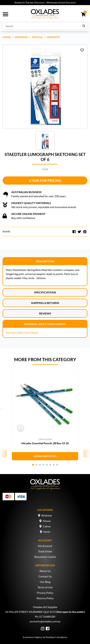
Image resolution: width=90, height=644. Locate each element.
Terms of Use (45, 587)
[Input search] (45, 26)
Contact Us (45, 576)
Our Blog (45, 582)
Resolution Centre (45, 557)
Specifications (45, 292)
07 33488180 (47, 616)
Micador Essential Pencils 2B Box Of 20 (45, 443)
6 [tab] (50, 465)
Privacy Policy (45, 593)
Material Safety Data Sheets (45, 324)
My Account (45, 546)
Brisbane (47, 515)
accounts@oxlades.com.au (45, 621)
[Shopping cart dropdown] (83, 14)
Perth (47, 532)
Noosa (47, 521)
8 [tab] (57, 465)
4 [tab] (43, 465)
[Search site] (84, 26)
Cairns (47, 526)
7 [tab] (54, 465)
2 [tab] (37, 465)
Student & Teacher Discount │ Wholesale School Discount (45, 2)
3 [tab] (40, 465)
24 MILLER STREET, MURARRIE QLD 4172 (30, 612)
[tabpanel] (45, 416)
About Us (45, 571)
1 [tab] (33, 465)
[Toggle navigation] (5, 14)
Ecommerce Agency (33, 637)
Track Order (45, 551)
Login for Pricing (45, 180)
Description (45, 261)
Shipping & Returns (45, 303)
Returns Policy (45, 598)
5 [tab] (47, 465)
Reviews (45, 313)
